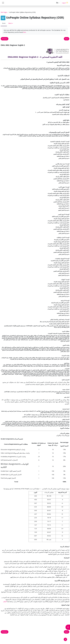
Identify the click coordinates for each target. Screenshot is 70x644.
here (25, 32)
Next (67, 39)
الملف (5, 601)
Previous (5, 39)
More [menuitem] (10, 23)
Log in (64, 3)
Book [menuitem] (4, 23)
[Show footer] (65, 639)
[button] (58, 3)
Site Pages (4, 12)
